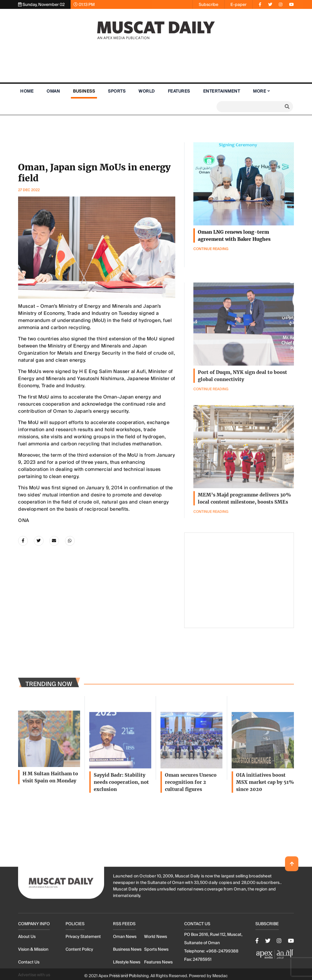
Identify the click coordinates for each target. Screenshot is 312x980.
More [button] (260, 91)
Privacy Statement (83, 964)
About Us (27, 964)
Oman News (125, 964)
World (147, 91)
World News (156, 964)
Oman (53, 91)
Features (179, 91)
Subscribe (208, 4)
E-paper (238, 4)
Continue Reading (211, 537)
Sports (117, 91)
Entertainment (222, 91)
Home (27, 91)
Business (84, 91)
